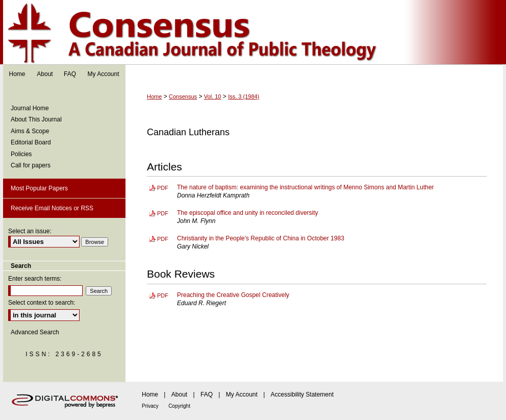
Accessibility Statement (302, 394)
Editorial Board (31, 142)
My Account (242, 394)
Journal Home (30, 108)
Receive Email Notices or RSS (52, 208)
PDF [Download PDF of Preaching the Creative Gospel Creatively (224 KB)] (163, 295)
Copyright (179, 406)
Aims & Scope (30, 131)
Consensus (253, 32)
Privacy (150, 406)
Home (154, 96)
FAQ (207, 394)
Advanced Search (35, 332)
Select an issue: (30, 231)
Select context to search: (42, 303)
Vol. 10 (213, 96)
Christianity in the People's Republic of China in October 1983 (261, 238)
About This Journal (36, 119)
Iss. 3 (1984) (244, 96)
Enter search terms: (35, 279)
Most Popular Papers (39, 188)
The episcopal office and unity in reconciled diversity (248, 213)
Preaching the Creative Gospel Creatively (233, 295)
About (179, 394)
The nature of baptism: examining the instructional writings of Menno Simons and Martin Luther (306, 187)
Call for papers (31, 165)
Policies (21, 154)
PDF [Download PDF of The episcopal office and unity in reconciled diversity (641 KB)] (163, 213)
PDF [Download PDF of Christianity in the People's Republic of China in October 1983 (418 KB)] (163, 239)
